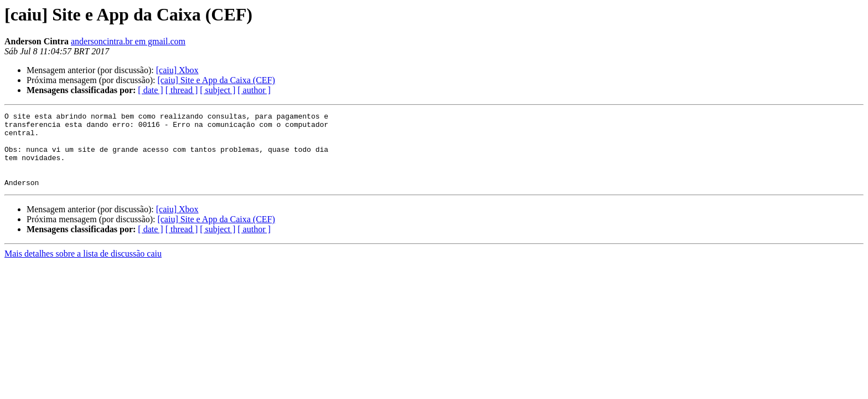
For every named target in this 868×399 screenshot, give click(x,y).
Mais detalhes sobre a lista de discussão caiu (83, 268)
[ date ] (150, 90)
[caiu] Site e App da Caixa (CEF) (216, 80)
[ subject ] (218, 90)
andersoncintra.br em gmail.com (128, 41)
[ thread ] (182, 90)
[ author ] (254, 90)
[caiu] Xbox (177, 70)
